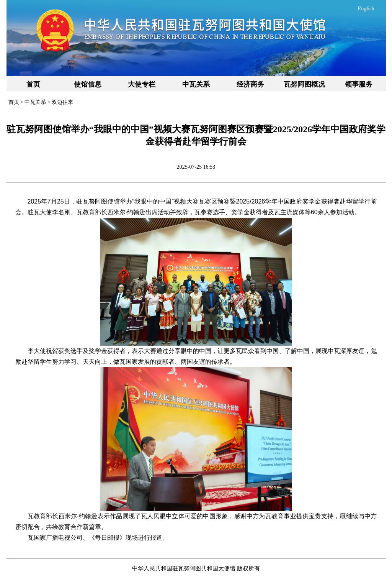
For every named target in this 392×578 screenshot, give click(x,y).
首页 (33, 84)
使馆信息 (88, 84)
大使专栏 (142, 84)
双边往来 (62, 102)
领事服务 (359, 84)
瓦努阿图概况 (304, 84)
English (366, 9)
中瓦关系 (196, 84)
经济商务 (250, 84)
